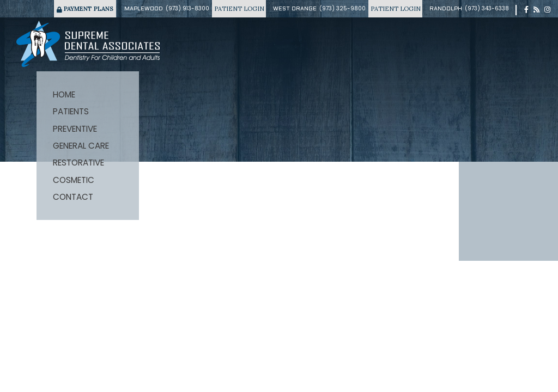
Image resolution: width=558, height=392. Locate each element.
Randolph (446, 9)
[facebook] (526, 10)
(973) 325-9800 (342, 8)
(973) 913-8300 (187, 8)
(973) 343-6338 (487, 8)
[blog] (536, 10)
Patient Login (239, 9)
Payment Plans (85, 9)
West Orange (295, 9)
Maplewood (144, 9)
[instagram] (547, 10)
